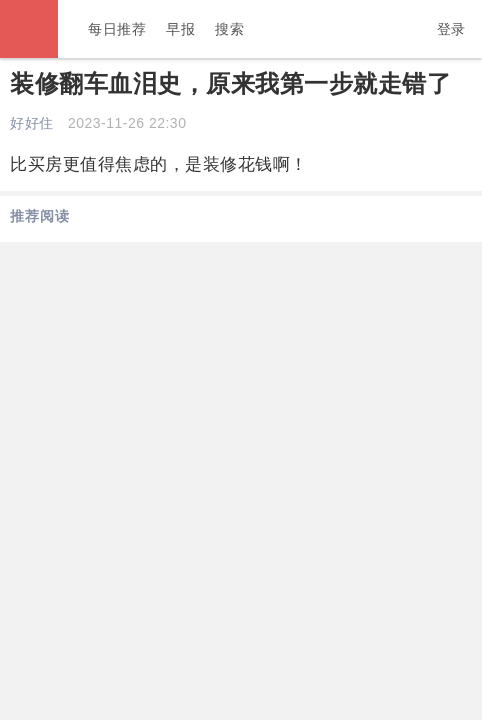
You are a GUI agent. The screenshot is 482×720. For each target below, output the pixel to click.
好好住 (32, 123)
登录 (451, 29)
